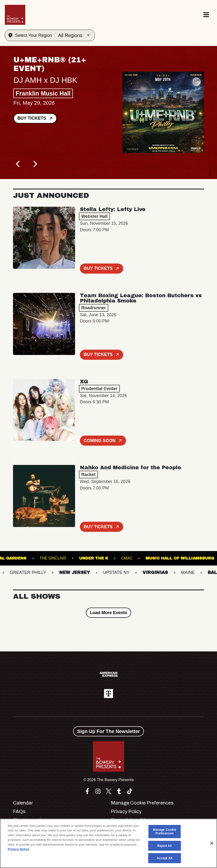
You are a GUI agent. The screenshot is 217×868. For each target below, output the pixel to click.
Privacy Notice (19, 849)
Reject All (165, 846)
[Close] (212, 843)
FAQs (19, 811)
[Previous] (18, 164)
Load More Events (108, 613)
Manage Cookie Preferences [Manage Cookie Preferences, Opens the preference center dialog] (164, 832)
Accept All (165, 858)
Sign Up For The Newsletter (108, 731)
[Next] (35, 164)
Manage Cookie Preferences (142, 803)
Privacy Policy (126, 811)
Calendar (23, 803)
